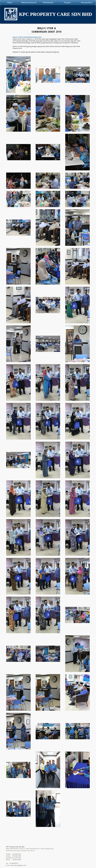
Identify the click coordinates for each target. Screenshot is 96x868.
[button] (29, 3)
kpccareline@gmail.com (18, 865)
